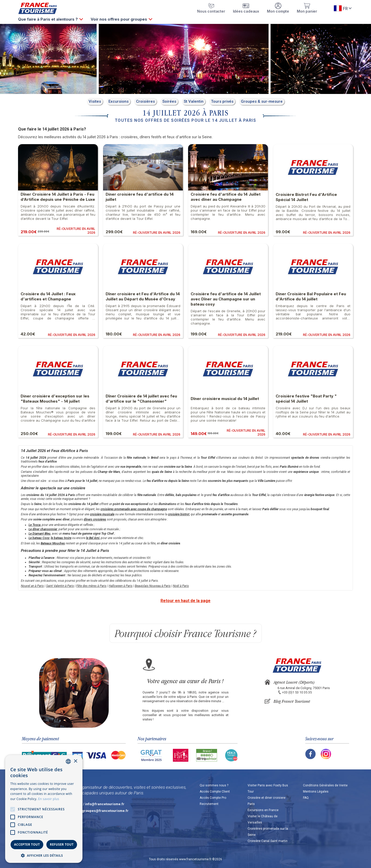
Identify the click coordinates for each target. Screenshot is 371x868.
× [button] (75, 761)
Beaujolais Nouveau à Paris (153, 586)
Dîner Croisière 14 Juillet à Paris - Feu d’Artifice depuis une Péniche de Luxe (58, 197)
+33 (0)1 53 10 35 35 (297, 692)
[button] (44, 855)
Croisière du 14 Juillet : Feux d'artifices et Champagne (48, 296)
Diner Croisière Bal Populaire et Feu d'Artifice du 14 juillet (311, 296)
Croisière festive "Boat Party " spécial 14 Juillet (306, 399)
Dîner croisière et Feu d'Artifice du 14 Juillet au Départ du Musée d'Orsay (143, 296)
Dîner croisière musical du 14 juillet (225, 399)
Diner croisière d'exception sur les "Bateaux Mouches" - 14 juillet (55, 399)
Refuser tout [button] (62, 844)
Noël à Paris (181, 586)
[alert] (44, 809)
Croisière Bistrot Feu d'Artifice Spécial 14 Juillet (306, 197)
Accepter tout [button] (27, 844)
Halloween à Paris (121, 586)
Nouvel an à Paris (32, 586)
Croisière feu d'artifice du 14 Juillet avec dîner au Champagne (226, 197)
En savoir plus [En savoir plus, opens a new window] (49, 799)
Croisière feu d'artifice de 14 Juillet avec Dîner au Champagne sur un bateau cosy (226, 299)
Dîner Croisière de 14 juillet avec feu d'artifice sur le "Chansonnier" (141, 399)
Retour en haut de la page (185, 601)
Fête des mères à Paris (91, 586)
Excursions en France (263, 810)
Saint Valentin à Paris (60, 586)
